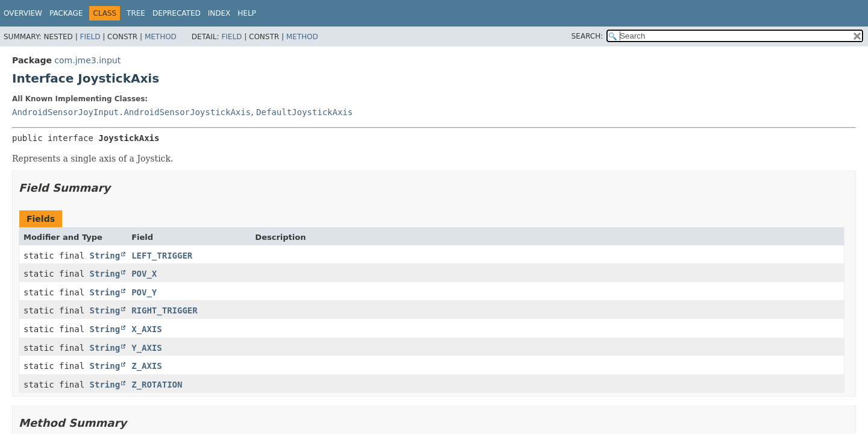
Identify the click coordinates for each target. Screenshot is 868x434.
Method (161, 37)
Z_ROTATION (157, 385)
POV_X (144, 274)
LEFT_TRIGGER (162, 256)
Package (66, 13)
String (105, 256)
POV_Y (144, 292)
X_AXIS (147, 329)
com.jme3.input (87, 60)
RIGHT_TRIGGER (165, 310)
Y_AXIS (147, 348)
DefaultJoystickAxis (304, 112)
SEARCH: (587, 36)
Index (219, 13)
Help (247, 13)
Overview (23, 13)
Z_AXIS (147, 366)
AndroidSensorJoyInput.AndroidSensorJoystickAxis (131, 112)
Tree (136, 13)
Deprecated (177, 13)
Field (90, 37)
